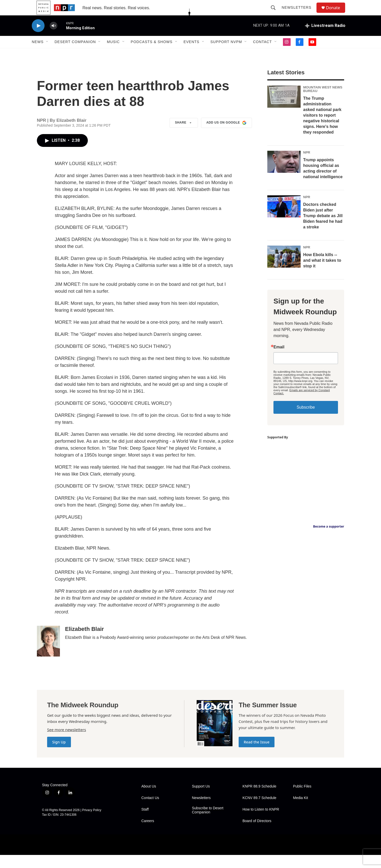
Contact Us (150, 811)
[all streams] (325, 37)
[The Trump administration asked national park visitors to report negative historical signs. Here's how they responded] (284, 110)
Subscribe (306, 420)
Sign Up (59, 755)
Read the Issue (257, 755)
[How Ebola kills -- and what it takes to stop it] (284, 270)
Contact (262, 53)
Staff (145, 822)
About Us (149, 799)
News (38, 53)
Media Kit (301, 811)
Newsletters (299, 13)
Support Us (201, 799)
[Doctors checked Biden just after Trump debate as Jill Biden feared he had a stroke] (284, 219)
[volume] (54, 37)
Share (184, 136)
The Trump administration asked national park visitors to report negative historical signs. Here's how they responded (322, 128)
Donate (336, 13)
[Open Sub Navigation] (47, 53)
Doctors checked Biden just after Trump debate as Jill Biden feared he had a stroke (323, 229)
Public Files (302, 799)
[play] (38, 37)
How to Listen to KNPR (261, 822)
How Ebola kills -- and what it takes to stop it (322, 273)
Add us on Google (226, 136)
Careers (148, 834)
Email (279, 360)
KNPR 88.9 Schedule (259, 799)
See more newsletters (67, 743)
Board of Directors (257, 834)
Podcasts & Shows (152, 53)
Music (113, 53)
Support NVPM (226, 53)
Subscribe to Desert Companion (208, 823)
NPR (307, 165)
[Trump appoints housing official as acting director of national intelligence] (284, 175)
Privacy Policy (92, 823)
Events (192, 53)
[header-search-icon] (276, 13)
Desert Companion (75, 53)
